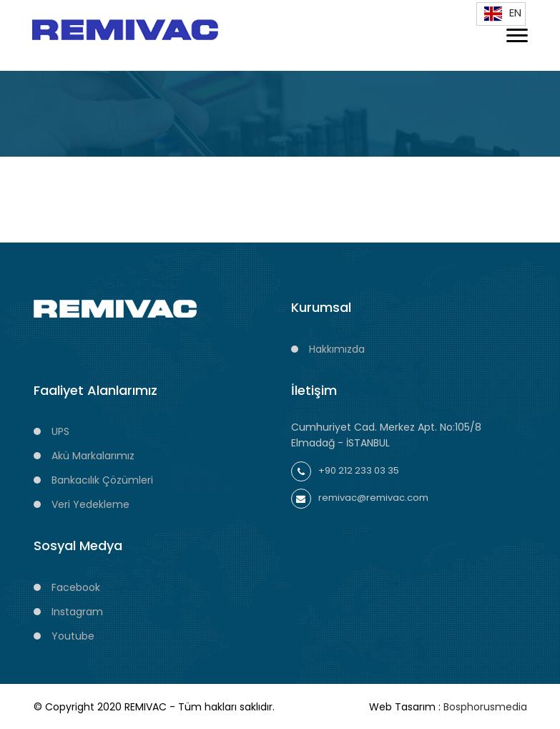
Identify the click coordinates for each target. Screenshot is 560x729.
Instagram (77, 612)
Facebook (76, 587)
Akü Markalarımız (93, 456)
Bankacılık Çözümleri (102, 480)
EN (501, 13)
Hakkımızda (337, 349)
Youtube (73, 636)
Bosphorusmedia (485, 707)
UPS (60, 431)
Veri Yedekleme (90, 504)
